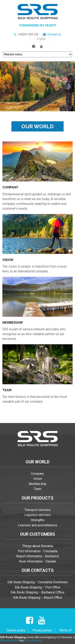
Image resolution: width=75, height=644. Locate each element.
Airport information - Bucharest (38, 556)
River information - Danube (38, 561)
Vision (38, 479)
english (40, 39)
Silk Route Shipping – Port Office (37, 587)
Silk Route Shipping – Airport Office (38, 598)
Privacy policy (42, 630)
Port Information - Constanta (38, 551)
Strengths (38, 520)
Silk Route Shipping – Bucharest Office (37, 592)
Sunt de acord (33, 640)
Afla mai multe (9, 640)
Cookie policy (16, 630)
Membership (37, 484)
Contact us (54, 34)
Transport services (37, 510)
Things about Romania (38, 546)
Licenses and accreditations (37, 525)
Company (37, 474)
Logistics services (37, 515)
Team (38, 489)
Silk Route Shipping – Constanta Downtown (38, 582)
